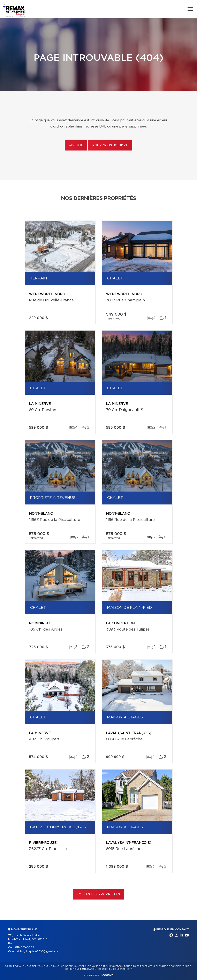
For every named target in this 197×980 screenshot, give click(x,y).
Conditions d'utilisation (81, 969)
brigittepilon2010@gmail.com (40, 952)
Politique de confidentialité (173, 966)
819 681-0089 (25, 947)
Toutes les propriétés (98, 895)
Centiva (107, 975)
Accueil (76, 146)
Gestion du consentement (115, 969)
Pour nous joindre (110, 146)
